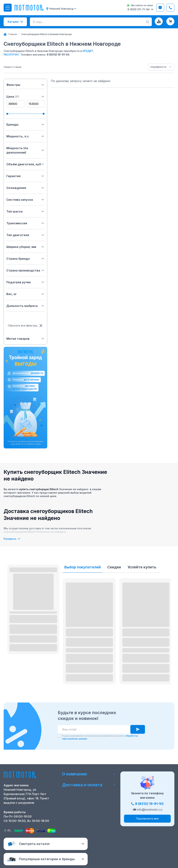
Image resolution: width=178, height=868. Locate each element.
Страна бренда (25, 259)
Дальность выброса (25, 306)
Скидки (114, 567)
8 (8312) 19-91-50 (58, 55)
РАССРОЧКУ (11, 55)
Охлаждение (25, 188)
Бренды (25, 124)
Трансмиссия (25, 223)
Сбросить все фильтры (25, 326)
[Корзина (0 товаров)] (170, 21)
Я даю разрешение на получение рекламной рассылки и (100, 737)
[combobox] (161, 67)
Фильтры (25, 85)
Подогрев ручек (25, 282)
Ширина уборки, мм (25, 247)
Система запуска (25, 200)
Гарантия (25, 176)
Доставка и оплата (89, 785)
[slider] (7, 114)
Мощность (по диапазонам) (25, 150)
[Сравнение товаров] (159, 21)
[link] (47, 34)
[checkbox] (59, 736)
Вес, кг (25, 294)
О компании (89, 774)
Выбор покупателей (83, 567)
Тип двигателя (25, 235)
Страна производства (25, 270)
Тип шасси (25, 211)
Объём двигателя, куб (25, 164)
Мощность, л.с (25, 136)
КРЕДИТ (88, 51)
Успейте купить (142, 567)
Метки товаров (25, 339)
